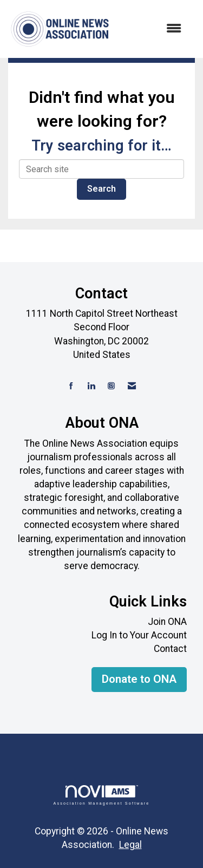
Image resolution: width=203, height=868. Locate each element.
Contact (170, 649)
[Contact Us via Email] (132, 386)
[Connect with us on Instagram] (111, 386)
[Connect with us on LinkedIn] (91, 386)
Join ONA (167, 622)
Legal (130, 845)
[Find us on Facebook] (71, 386)
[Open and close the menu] (152, 29)
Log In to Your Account (139, 635)
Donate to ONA (139, 679)
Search (101, 189)
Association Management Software (101, 795)
